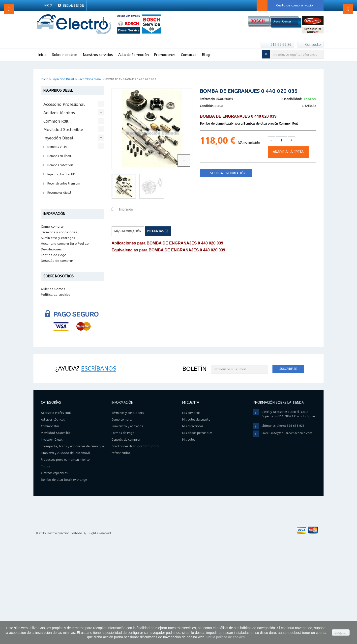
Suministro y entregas (58, 322)
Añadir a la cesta (288, 152)
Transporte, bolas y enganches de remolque (66, 222)
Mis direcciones (193, 527)
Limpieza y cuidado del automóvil (65, 235)
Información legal (55, 398)
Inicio (45, 79)
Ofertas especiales (61, 267)
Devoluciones (51, 334)
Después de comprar (57, 345)
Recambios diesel (90, 79)
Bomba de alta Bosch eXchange (64, 278)
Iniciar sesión (73, 6)
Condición (207, 106)
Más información (128, 231)
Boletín (194, 470)
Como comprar (52, 311)
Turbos (50, 258)
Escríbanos (99, 470)
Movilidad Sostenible (63, 130)
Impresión (126, 210)
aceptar (341, 633)
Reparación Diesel (59, 202)
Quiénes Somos (53, 386)
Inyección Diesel (63, 79)
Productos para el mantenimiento (61, 248)
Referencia (207, 99)
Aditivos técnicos (59, 113)
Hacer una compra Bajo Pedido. (65, 328)
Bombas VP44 (57, 147)
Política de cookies (56, 392)
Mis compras (191, 514)
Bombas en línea (59, 156)
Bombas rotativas (60, 165)
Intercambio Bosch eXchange (67, 211)
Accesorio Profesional (64, 104)
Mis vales (189, 541)
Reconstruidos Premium (63, 184)
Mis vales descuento (196, 521)
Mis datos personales (197, 534)
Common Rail (56, 121)
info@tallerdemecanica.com (292, 534)
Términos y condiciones (59, 317)
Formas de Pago (54, 339)
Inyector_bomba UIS (61, 174)
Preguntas (158, 231)
